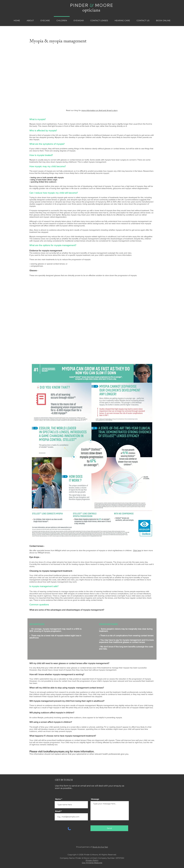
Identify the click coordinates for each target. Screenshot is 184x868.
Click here (137, 550)
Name (58, 799)
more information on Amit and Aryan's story (99, 110)
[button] (45, 19)
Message (95, 799)
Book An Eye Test (100, 847)
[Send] (109, 828)
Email (58, 811)
